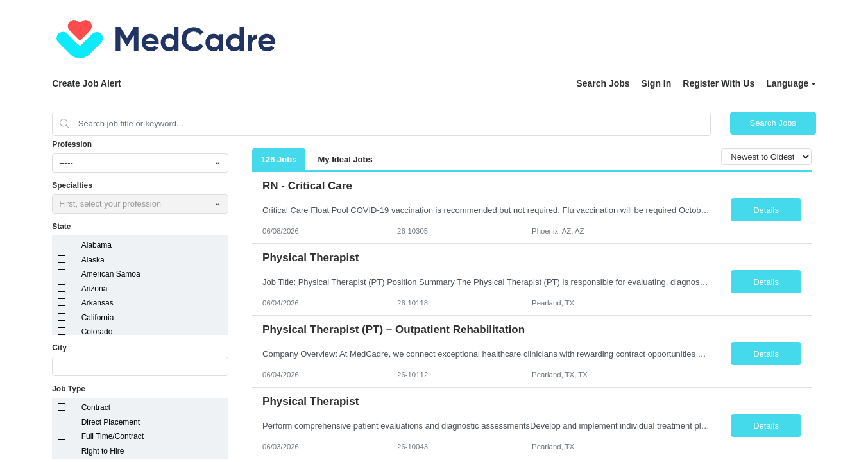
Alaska (93, 260)
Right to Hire (103, 451)
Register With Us (719, 83)
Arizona (95, 289)
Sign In (657, 83)
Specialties (72, 185)
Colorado (97, 332)
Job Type (69, 389)
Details (766, 210)
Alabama (97, 245)
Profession (72, 144)
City (59, 348)
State (61, 227)
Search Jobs (603, 83)
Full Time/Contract (113, 436)
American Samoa (111, 274)
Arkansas (98, 303)
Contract (96, 407)
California (98, 318)
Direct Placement (111, 422)
